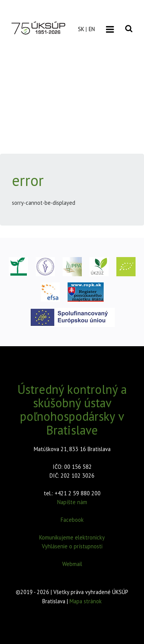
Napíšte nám (72, 502)
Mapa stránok (86, 601)
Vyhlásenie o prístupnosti (72, 546)
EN (92, 29)
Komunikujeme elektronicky (72, 537)
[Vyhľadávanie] (129, 23)
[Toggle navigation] (110, 29)
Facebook (72, 520)
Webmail (72, 564)
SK (81, 29)
